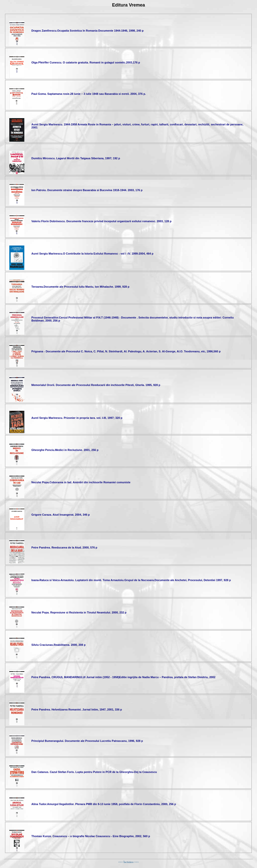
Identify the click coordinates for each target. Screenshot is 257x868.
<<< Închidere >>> (128, 862)
